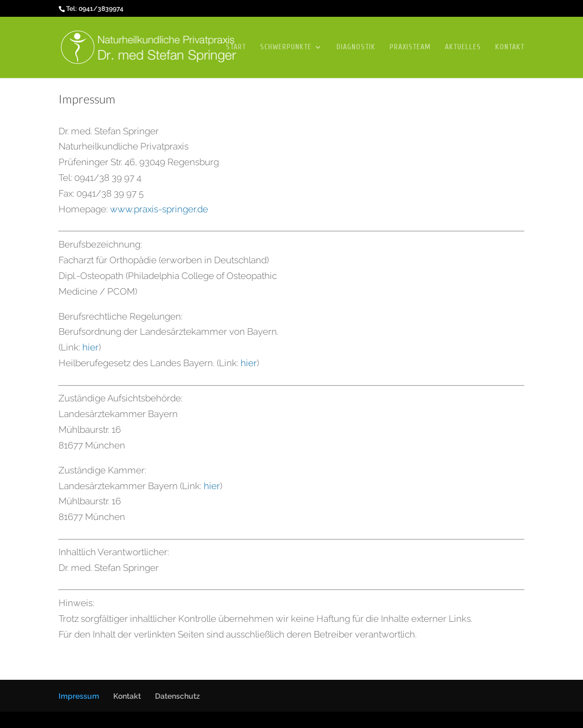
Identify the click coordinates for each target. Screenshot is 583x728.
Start (236, 47)
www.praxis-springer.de (159, 209)
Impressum (79, 696)
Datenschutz (177, 696)
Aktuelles (463, 47)
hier (90, 347)
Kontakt (510, 47)
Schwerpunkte (286, 47)
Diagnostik (356, 47)
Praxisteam (410, 47)
